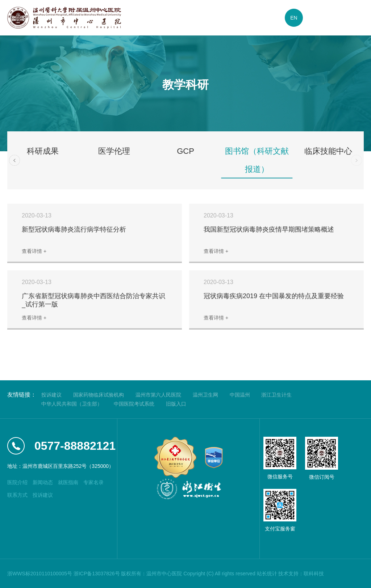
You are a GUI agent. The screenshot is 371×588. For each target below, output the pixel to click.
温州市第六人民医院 (158, 395)
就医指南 (68, 482)
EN (294, 18)
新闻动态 (43, 482)
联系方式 (17, 495)
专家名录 (93, 482)
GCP (185, 151)
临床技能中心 (328, 151)
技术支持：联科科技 (301, 574)
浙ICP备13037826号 (97, 574)
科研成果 (43, 151)
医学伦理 (114, 151)
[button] (14, 160)
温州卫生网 (205, 395)
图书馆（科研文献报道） (257, 160)
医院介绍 (17, 482)
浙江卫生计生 (276, 395)
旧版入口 (176, 404)
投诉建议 (51, 395)
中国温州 (240, 395)
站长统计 (267, 574)
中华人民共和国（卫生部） (72, 404)
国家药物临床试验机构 (99, 395)
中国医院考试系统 (134, 404)
